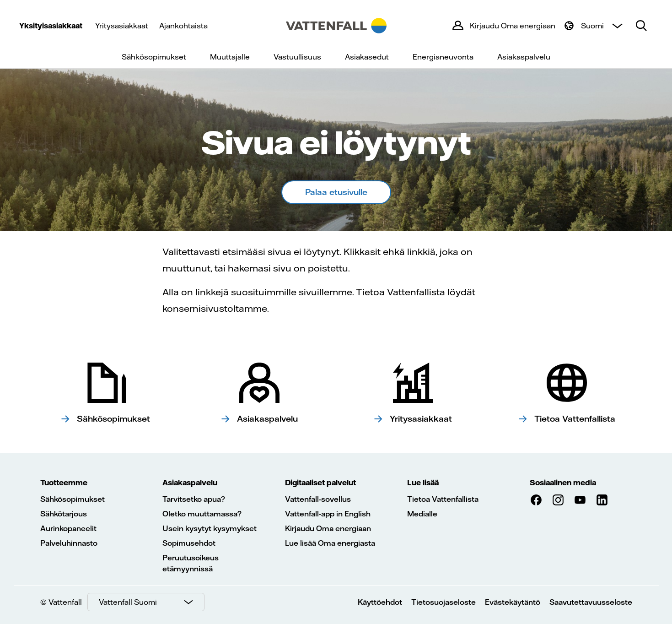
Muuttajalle (230, 57)
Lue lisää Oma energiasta (330, 543)
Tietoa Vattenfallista (443, 499)
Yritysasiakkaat (122, 26)
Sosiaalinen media (563, 483)
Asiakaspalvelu (524, 57)
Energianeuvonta (443, 57)
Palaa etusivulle (336, 192)
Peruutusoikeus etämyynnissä (191, 563)
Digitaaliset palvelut (320, 483)
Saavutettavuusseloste (591, 602)
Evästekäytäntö (513, 602)
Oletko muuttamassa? (202, 514)
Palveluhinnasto (69, 543)
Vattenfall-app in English (328, 514)
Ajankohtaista (183, 26)
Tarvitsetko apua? (194, 499)
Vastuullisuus (297, 57)
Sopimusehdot (189, 543)
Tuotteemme (64, 483)
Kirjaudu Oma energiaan (328, 528)
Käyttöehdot (380, 602)
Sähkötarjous (64, 514)
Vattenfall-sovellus (318, 499)
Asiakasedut (367, 57)
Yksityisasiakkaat (51, 26)
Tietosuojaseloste (444, 602)
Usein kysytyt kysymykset (210, 528)
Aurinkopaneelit (68, 528)
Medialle (422, 514)
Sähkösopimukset (154, 57)
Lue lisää (423, 483)
